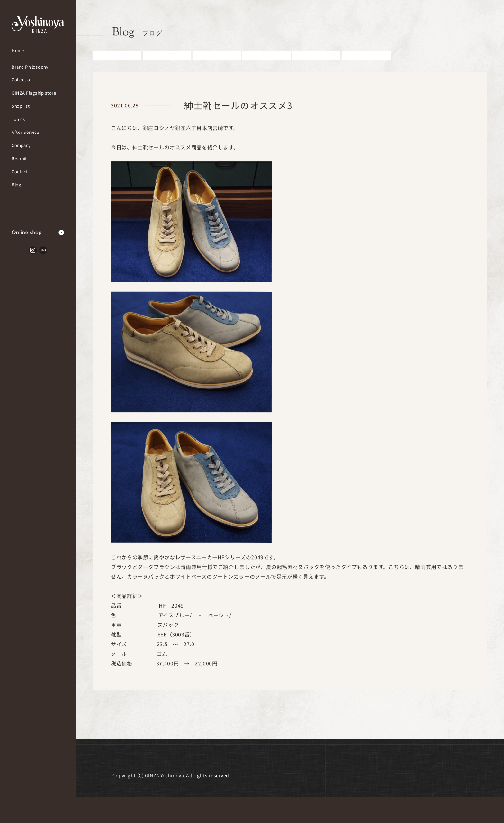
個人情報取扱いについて (306, 783)
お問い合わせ (247, 783)
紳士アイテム (216, 66)
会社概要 (123, 783)
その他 (366, 66)
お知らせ (166, 66)
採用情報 (157, 783)
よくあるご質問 (200, 783)
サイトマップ (364, 783)
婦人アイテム (267, 66)
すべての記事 (117, 66)
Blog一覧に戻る (137, 731)
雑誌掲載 (316, 66)
